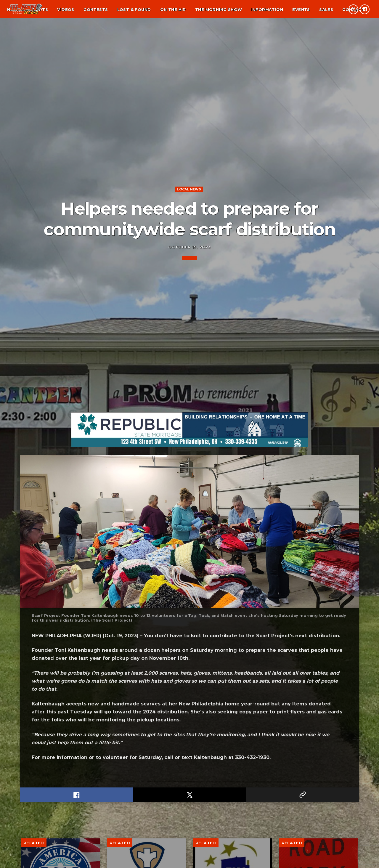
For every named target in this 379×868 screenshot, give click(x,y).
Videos (66, 9)
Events (301, 9)
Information (267, 9)
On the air (173, 9)
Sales (326, 9)
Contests (96, 9)
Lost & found (134, 9)
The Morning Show (219, 9)
